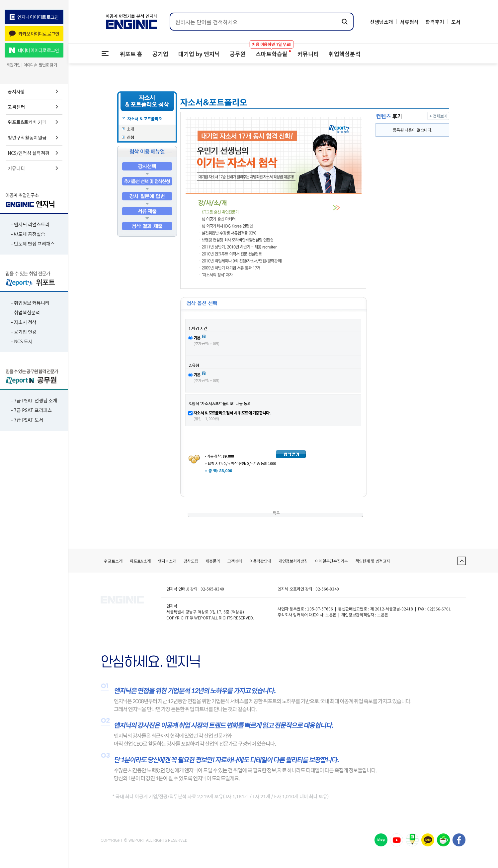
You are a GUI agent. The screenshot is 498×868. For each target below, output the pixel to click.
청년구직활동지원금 (34, 138)
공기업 (160, 54)
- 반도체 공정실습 (28, 234)
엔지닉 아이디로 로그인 (34, 17)
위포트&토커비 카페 (34, 122)
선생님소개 (381, 22)
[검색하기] (345, 22)
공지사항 (34, 91)
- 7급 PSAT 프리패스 (31, 410)
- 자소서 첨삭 (24, 322)
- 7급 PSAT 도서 (27, 420)
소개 (130, 129)
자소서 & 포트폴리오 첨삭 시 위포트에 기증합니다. (232, 413)
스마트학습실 (272, 51)
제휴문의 (213, 561)
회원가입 (14, 65)
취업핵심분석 (345, 54)
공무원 (238, 54)
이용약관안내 (260, 561)
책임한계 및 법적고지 (373, 561)
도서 (456, 22)
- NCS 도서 (22, 341)
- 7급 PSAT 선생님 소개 (34, 400)
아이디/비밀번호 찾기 (40, 65)
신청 (130, 137)
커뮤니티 (34, 168)
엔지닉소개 (167, 561)
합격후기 (435, 22)
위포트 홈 (131, 54)
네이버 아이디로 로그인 (34, 50)
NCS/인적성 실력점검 (34, 153)
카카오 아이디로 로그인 (34, 34)
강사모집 (191, 561)
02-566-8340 (327, 589)
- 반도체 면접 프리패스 (33, 244)
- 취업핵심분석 (25, 312)
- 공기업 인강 (24, 332)
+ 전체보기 (438, 116)
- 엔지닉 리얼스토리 (30, 224)
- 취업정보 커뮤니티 (30, 303)
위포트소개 (113, 561)
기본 (197, 337)
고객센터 (34, 107)
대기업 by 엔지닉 (199, 54)
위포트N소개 (140, 561)
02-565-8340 (212, 589)
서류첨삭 (409, 22)
